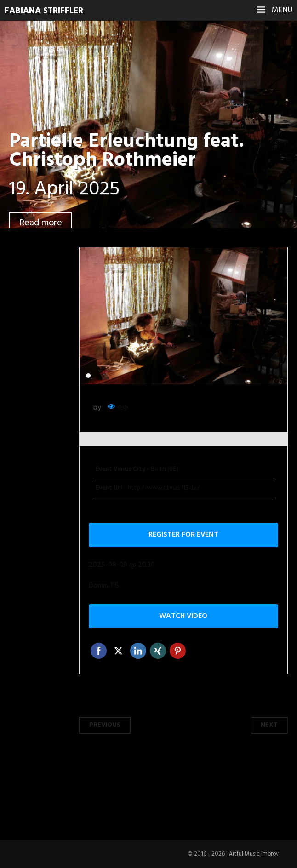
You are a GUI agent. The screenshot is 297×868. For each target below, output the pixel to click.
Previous (105, 725)
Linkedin (138, 651)
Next (269, 725)
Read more (41, 223)
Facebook (99, 651)
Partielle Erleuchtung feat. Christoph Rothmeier (131, 151)
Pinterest (178, 651)
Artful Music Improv (253, 854)
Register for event (183, 535)
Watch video (183, 616)
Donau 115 (104, 586)
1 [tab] (88, 376)
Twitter (118, 651)
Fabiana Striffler (46, 11)
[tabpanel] (184, 316)
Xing (158, 651)
